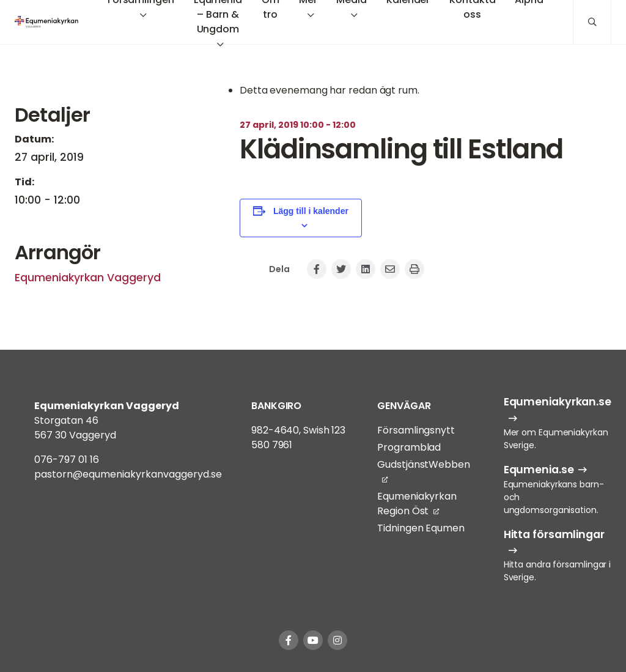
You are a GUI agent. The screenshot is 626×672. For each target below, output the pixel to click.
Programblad (409, 447)
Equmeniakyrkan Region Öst (417, 504)
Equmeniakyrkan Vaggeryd (88, 278)
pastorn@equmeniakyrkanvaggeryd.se (128, 474)
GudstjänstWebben (423, 464)
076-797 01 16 (67, 460)
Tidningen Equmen (421, 528)
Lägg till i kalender (311, 211)
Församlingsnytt (416, 430)
